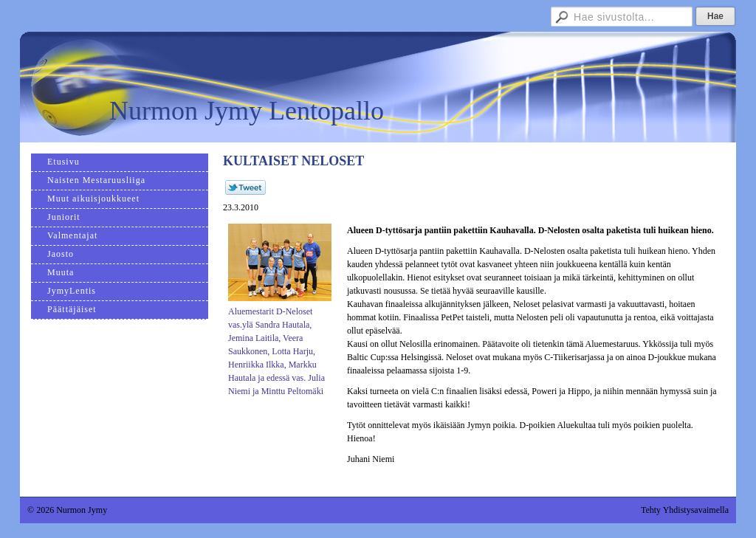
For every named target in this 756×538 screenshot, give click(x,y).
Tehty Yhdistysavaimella (685, 510)
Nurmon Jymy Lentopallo (247, 111)
